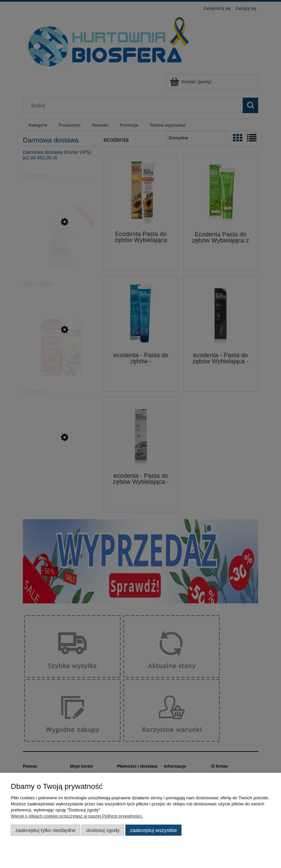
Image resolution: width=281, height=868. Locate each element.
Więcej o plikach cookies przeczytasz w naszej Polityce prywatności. (77, 816)
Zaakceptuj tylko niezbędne (46, 830)
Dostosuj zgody (103, 830)
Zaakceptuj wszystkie (153, 830)
